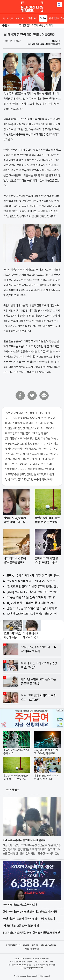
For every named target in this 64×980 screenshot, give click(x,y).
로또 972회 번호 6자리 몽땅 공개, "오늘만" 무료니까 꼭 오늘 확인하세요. (32, 418)
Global (43, 18)
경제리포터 (33, 18)
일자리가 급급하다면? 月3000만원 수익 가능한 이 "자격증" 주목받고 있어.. (32, 449)
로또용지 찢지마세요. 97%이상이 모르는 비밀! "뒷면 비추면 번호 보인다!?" (34, 581)
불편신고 (35, 945)
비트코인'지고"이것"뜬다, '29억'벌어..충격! (27, 433)
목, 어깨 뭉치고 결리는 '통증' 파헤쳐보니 (31, 603)
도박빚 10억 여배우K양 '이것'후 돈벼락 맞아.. (33, 576)
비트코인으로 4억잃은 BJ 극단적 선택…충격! (29, 464)
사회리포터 (20, 18)
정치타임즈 (8, 18)
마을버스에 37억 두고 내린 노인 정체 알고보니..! (30, 423)
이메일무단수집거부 (48, 945)
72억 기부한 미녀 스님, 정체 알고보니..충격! (28, 413)
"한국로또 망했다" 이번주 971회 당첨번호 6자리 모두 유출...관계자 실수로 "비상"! (34, 586)
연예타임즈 (54, 18)
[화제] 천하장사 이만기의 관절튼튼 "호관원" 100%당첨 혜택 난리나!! (34, 592)
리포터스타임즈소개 (13, 945)
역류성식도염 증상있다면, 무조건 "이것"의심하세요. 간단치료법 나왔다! (32, 444)
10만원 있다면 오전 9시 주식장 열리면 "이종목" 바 (34, 614)
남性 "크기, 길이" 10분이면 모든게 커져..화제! (29, 480)
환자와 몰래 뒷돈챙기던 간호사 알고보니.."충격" (30, 459)
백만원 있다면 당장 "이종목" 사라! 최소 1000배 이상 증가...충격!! (32, 428)
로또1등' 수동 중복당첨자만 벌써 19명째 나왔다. (30, 474)
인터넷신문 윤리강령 (32, 949)
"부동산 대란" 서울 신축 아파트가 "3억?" (31, 597)
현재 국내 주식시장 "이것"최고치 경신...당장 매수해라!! (32, 454)
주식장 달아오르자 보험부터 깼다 (36, 25)
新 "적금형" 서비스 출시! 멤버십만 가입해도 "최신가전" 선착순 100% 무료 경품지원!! (32, 439)
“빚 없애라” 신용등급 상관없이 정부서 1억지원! (30, 469)
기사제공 (26, 945)
